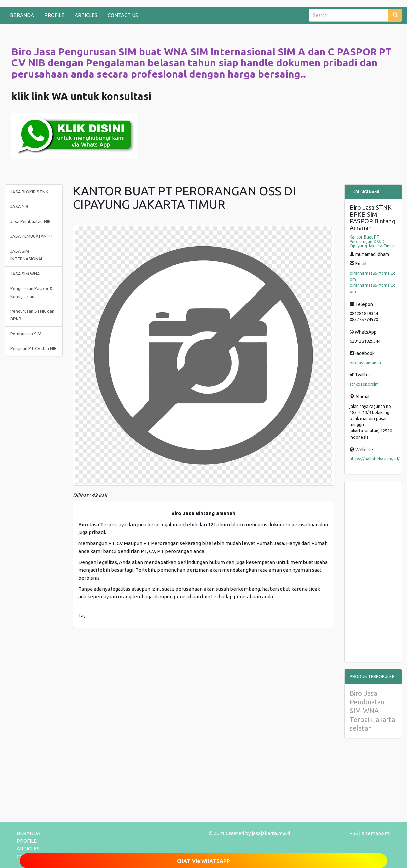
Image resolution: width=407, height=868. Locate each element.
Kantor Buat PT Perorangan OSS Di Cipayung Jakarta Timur (372, 241)
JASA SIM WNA (25, 274)
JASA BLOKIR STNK (29, 192)
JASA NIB (19, 206)
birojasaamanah (365, 363)
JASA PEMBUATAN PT (32, 236)
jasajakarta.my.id (271, 833)
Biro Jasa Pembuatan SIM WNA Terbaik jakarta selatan (372, 711)
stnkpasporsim (364, 384)
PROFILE (54, 15)
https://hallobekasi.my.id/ (375, 459)
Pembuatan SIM (26, 334)
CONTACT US (123, 15)
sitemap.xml (376, 833)
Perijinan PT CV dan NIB (34, 348)
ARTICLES (86, 15)
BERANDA (22, 15)
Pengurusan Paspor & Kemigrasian (32, 292)
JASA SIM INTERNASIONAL (27, 255)
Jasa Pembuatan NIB (31, 221)
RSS (354, 833)
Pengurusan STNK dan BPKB (32, 315)
